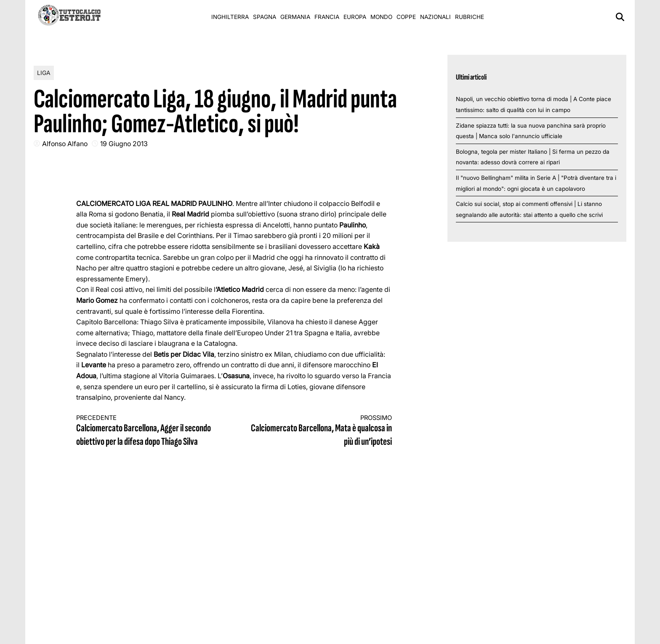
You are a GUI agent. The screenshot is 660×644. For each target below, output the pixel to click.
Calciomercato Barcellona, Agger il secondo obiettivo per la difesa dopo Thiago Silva (147, 431)
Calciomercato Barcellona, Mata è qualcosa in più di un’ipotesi (321, 431)
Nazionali (435, 17)
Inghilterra (230, 17)
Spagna (265, 17)
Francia (327, 17)
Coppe (406, 17)
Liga (44, 73)
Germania (295, 17)
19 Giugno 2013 (124, 144)
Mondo (381, 17)
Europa (355, 17)
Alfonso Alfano (65, 144)
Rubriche (470, 17)
